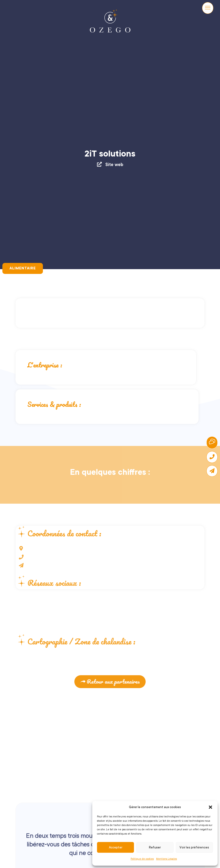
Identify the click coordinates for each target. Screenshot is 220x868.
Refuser (155, 847)
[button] (210, 807)
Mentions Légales (166, 859)
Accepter (116, 847)
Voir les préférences (194, 847)
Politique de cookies (142, 859)
